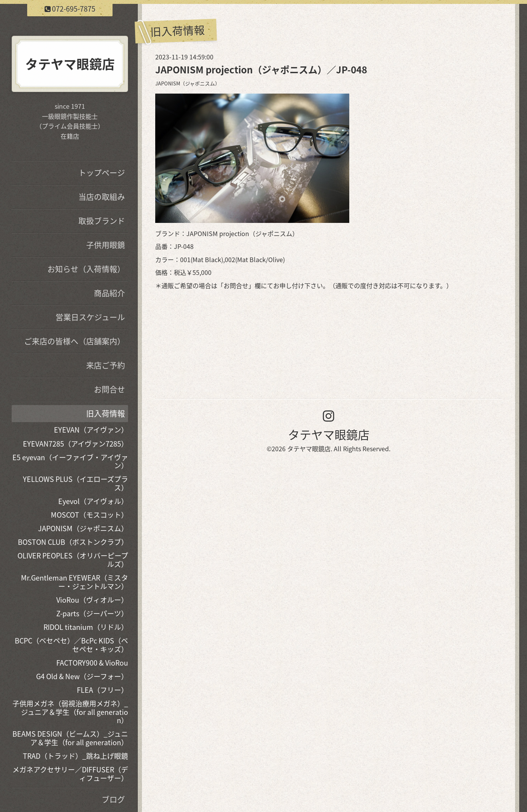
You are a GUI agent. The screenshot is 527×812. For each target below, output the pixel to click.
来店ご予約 (106, 365)
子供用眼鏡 (106, 245)
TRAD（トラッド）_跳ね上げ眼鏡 (75, 756)
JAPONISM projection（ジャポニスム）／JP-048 (261, 70)
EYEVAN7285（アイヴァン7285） (75, 444)
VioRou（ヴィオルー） (92, 600)
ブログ (113, 799)
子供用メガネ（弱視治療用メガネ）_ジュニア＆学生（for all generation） (70, 712)
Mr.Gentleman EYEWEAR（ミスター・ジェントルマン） (75, 582)
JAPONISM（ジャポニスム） (188, 83)
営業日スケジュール (90, 317)
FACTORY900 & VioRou (92, 663)
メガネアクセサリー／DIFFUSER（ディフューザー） (70, 774)
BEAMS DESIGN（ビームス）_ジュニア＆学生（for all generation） (70, 738)
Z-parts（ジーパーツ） (92, 613)
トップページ (102, 173)
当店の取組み (102, 197)
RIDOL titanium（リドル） (86, 627)
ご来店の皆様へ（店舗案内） (75, 341)
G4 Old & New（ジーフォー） (82, 676)
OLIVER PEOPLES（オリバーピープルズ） (73, 560)
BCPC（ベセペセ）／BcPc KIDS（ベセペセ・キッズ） (71, 645)
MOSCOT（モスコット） (89, 515)
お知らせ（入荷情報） (86, 269)
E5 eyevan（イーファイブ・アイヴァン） (70, 462)
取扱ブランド (102, 221)
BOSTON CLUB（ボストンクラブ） (73, 542)
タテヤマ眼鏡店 (329, 434)
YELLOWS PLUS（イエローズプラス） (75, 483)
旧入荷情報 (106, 413)
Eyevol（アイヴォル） (93, 501)
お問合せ (236, 285)
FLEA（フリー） (102, 690)
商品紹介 (109, 293)
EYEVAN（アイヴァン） (91, 430)
